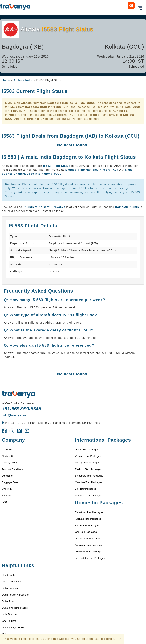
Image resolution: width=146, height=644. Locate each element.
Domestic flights (127, 207)
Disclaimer (8, 476)
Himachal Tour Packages (89, 552)
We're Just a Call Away (18, 403)
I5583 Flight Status (57, 166)
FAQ (4, 502)
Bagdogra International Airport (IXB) (92, 170)
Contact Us (8, 456)
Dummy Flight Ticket (13, 627)
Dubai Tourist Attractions (15, 595)
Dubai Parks (9, 601)
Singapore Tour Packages (89, 476)
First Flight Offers (11, 582)
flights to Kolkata (37, 207)
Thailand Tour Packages (88, 469)
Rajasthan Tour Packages (89, 512)
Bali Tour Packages (86, 489)
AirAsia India (23, 80)
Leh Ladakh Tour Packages (90, 558)
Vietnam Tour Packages (88, 456)
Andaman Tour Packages (89, 545)
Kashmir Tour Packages (88, 519)
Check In (7, 489)
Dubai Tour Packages (87, 449)
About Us (7, 449)
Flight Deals (8, 575)
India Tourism (9, 614)
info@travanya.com (15, 415)
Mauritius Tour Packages (89, 482)
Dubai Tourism (10, 588)
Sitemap (6, 495)
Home (6, 80)
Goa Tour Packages (86, 532)
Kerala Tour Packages (87, 525)
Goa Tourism (9, 621)
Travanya (59, 207)
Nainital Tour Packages (88, 539)
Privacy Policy (10, 463)
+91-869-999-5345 (22, 409)
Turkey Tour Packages (87, 463)
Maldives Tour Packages (88, 495)
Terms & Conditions (13, 469)
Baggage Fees (10, 482)
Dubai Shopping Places (15, 608)
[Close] (120, 639)
